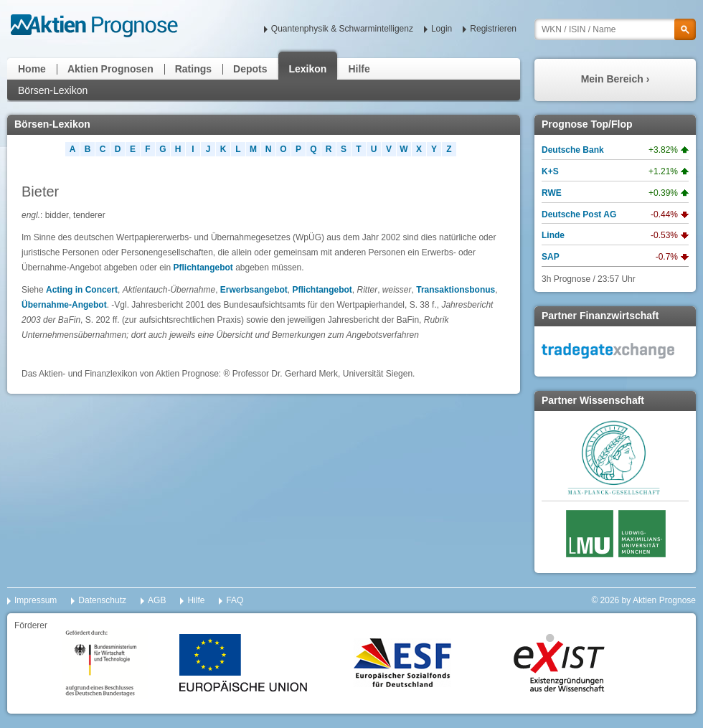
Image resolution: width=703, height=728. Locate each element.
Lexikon (308, 69)
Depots (250, 69)
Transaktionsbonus (456, 290)
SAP (551, 257)
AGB (157, 600)
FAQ (235, 600)
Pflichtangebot (203, 268)
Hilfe (359, 69)
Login (442, 29)
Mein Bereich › (615, 79)
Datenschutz (102, 600)
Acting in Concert (82, 290)
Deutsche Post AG (579, 214)
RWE (552, 193)
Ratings (193, 69)
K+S (550, 171)
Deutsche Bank (573, 150)
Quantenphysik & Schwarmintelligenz (342, 29)
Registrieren (493, 29)
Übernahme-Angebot (64, 305)
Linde (553, 235)
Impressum (36, 600)
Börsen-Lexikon (53, 90)
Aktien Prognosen (110, 69)
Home (32, 69)
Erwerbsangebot (254, 290)
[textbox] (615, 29)
